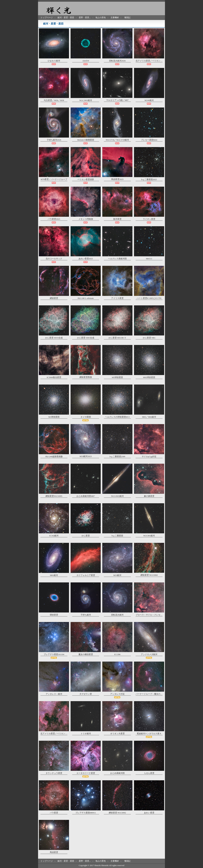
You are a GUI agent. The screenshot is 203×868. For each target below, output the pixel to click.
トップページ (47, 17)
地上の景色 (101, 17)
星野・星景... (85, 17)
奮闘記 (127, 17)
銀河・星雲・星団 (66, 17)
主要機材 (115, 17)
